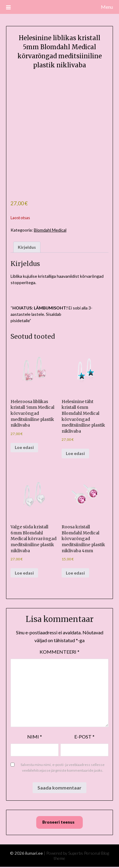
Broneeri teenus (58, 822)
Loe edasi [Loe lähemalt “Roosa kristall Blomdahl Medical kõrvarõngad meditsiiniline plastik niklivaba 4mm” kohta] (75, 573)
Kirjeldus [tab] (27, 247)
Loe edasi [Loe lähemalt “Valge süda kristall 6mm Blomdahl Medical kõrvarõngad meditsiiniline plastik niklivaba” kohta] (24, 573)
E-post (84, 737)
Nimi (35, 737)
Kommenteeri (59, 652)
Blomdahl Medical (50, 230)
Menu (107, 7)
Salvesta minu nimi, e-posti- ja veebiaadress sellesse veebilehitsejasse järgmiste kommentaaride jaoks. (63, 768)
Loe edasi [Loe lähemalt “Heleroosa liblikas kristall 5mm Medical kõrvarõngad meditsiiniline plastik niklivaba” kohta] (24, 447)
